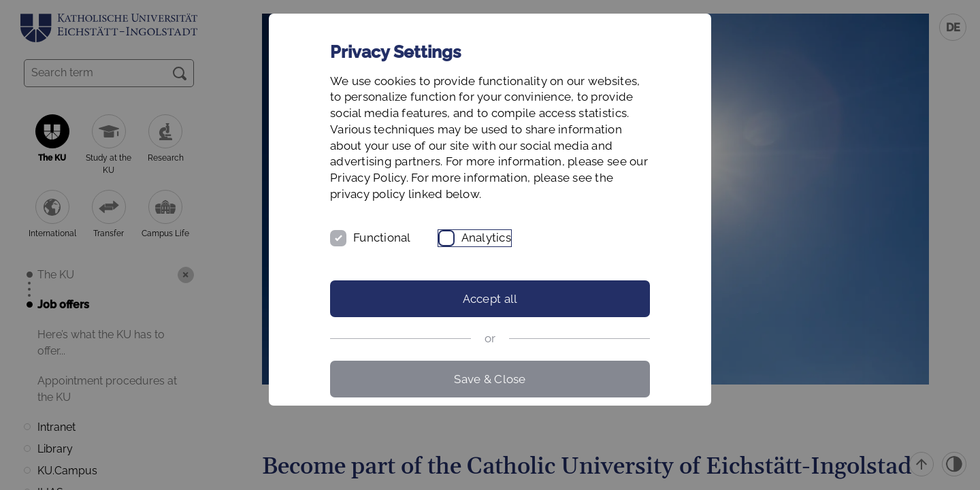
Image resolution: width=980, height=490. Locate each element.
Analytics (486, 238)
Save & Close (490, 379)
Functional (382, 238)
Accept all (490, 299)
